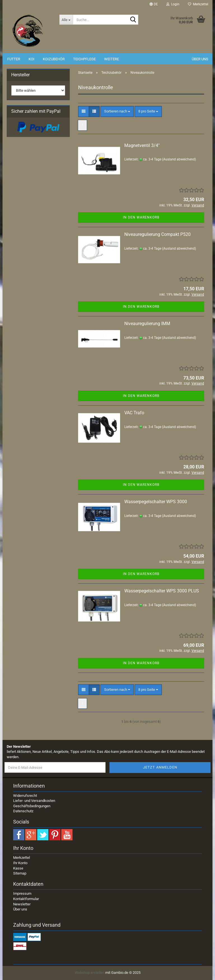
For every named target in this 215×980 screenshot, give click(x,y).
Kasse (18, 868)
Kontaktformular (26, 899)
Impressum (22, 893)
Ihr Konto (20, 863)
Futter (14, 59)
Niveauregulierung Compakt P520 (157, 234)
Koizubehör (54, 59)
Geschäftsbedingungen (32, 806)
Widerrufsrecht (25, 796)
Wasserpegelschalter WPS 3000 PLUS (162, 591)
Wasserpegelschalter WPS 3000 (156, 502)
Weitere (112, 59)
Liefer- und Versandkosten (34, 801)
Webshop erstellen (90, 973)
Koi (31, 59)
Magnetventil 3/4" (142, 145)
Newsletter (22, 904)
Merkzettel (198, 4)
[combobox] (117, 111)
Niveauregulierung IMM (147, 324)
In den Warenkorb (141, 217)
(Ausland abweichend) (179, 159)
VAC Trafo (134, 413)
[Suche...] (66, 20)
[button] (154, 4)
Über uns (200, 59)
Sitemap (20, 873)
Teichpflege (84, 59)
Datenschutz (23, 811)
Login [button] (173, 4)
